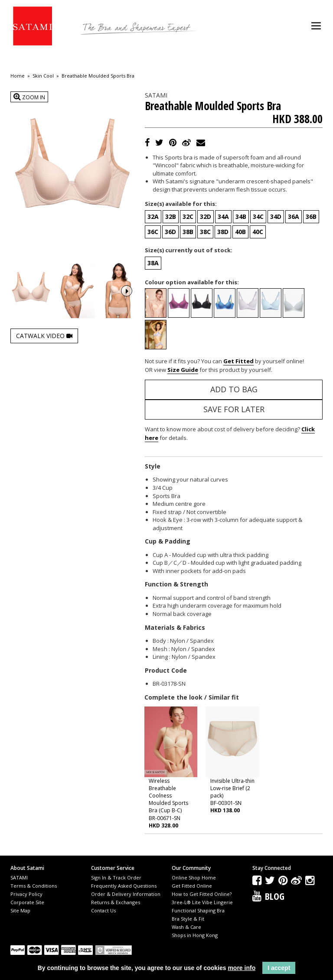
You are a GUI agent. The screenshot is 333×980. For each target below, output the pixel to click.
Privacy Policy (26, 894)
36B (311, 217)
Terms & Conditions (34, 886)
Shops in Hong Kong (195, 935)
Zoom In (29, 97)
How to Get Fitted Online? (202, 894)
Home (18, 76)
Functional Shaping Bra (198, 910)
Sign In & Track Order (116, 877)
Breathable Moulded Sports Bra (98, 76)
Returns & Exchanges (116, 902)
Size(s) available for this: (181, 204)
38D (223, 232)
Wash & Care (186, 927)
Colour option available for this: (192, 282)
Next (127, 290)
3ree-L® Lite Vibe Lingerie (202, 902)
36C (153, 232)
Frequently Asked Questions (124, 886)
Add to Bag (234, 389)
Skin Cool (43, 76)
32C (188, 217)
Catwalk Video (44, 334)
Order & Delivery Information (126, 894)
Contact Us (103, 910)
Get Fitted (238, 361)
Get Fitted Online (192, 886)
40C (258, 232)
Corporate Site (27, 902)
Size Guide (183, 370)
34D (276, 217)
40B (240, 232)
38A (153, 263)
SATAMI (19, 877)
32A (153, 217)
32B (171, 217)
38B (188, 232)
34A (223, 217)
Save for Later (234, 409)
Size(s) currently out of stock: (189, 250)
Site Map (20, 910)
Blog (275, 896)
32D (206, 217)
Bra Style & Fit (188, 919)
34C (258, 217)
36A (294, 217)
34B (241, 217)
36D (170, 232)
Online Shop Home (194, 877)
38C (205, 232)
